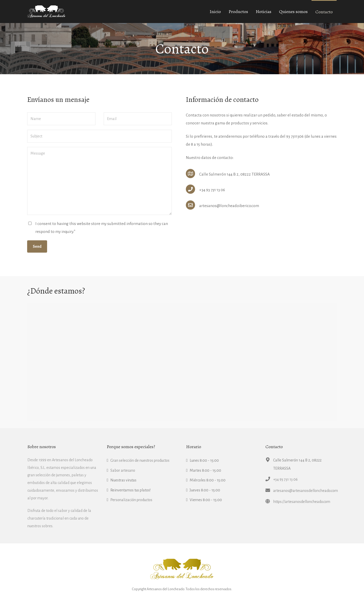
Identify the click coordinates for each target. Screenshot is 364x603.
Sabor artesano (123, 470)
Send (37, 246)
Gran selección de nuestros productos (140, 460)
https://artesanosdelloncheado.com (302, 502)
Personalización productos (131, 500)
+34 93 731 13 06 (285, 479)
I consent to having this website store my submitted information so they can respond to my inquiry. (102, 228)
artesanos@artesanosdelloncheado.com (306, 491)
